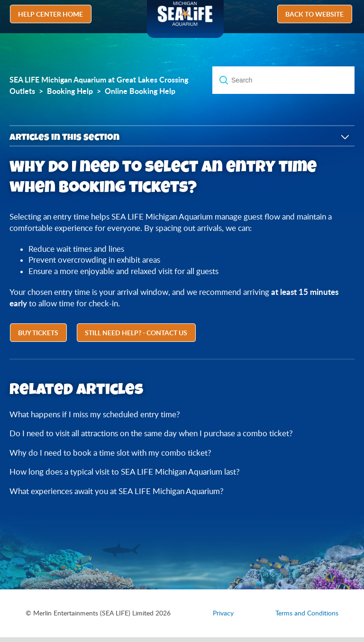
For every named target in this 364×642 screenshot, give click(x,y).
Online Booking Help (140, 91)
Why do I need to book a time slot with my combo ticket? (110, 453)
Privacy (223, 613)
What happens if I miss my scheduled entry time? (95, 414)
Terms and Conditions (307, 613)
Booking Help (70, 91)
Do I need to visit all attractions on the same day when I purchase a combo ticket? (151, 433)
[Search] (283, 80)
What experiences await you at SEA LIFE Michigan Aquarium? (117, 491)
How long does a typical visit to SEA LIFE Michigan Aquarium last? (125, 472)
